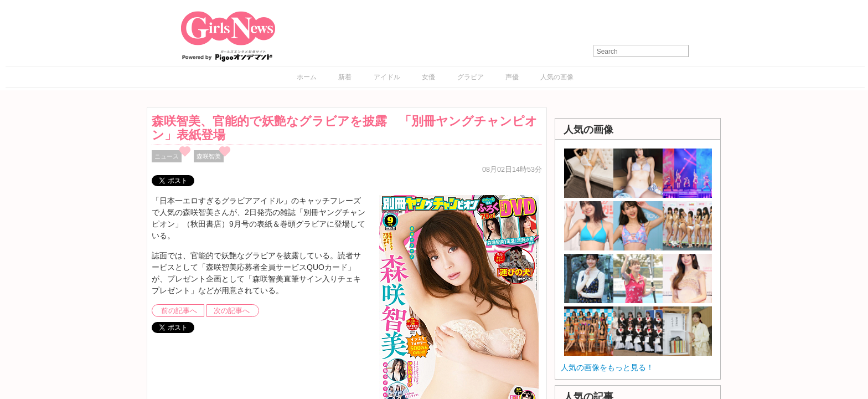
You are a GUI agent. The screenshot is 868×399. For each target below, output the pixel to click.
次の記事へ (232, 311)
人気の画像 (557, 77)
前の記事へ (179, 311)
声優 (512, 77)
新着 (345, 77)
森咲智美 (209, 156)
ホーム (307, 77)
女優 (428, 77)
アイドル (387, 77)
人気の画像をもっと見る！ (607, 367)
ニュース (167, 156)
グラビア (471, 77)
